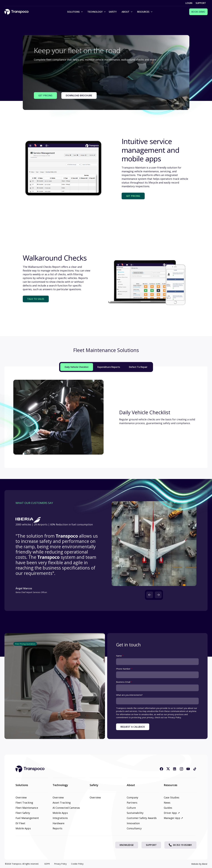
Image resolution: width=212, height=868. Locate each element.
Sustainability (135, 813)
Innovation (133, 823)
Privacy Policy (60, 864)
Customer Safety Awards (142, 818)
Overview (21, 797)
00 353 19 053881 (180, 845)
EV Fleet (20, 823)
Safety (113, 12)
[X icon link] (168, 769)
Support (201, 3)
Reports (57, 828)
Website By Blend (199, 864)
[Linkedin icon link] (175, 769)
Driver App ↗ (172, 813)
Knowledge (127, 845)
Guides (168, 808)
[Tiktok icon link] (195, 769)
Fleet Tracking (24, 803)
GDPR (47, 864)
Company (132, 797)
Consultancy (134, 828)
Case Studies (172, 797)
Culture (131, 808)
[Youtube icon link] (188, 769)
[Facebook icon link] (161, 769)
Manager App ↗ (173, 818)
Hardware (59, 823)
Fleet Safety (23, 813)
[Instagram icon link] (181, 769)
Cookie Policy (77, 864)
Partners (132, 803)
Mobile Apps (23, 828)
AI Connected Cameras (66, 808)
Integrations (60, 818)
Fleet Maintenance (27, 808)
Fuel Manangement (27, 818)
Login (189, 3)
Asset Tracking (62, 803)
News (167, 803)
